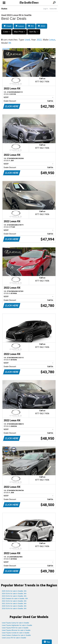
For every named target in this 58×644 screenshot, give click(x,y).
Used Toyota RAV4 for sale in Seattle (15, 628)
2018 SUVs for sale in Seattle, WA (14, 608)
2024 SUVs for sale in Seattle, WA (14, 594)
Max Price (19, 32)
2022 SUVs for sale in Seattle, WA (14, 601)
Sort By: (34, 32)
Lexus (20, 26)
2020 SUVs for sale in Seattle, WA (14, 606)
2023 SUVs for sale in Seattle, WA (14, 596)
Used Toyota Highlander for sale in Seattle (17, 625)
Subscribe (53, 9)
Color (6, 32)
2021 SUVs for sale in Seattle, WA (14, 603)
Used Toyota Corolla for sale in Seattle (16, 633)
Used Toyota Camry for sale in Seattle (15, 623)
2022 (42, 26)
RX (31, 26)
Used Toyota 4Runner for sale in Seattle (16, 630)
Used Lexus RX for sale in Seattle (14, 638)
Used (7, 26)
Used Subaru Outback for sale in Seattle (16, 635)
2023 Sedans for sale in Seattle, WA (15, 598)
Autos (4, 9)
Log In (45, 9)
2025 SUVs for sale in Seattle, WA (14, 591)
